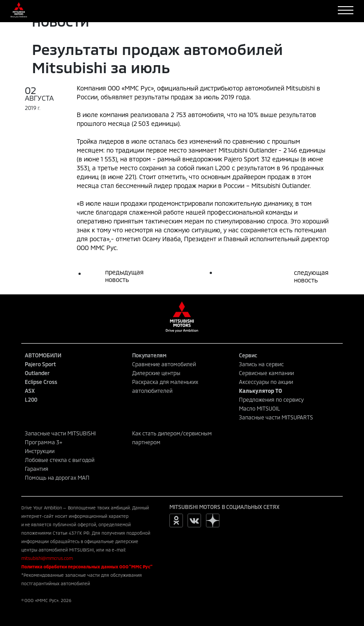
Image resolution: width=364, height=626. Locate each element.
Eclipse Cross (41, 382)
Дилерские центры (156, 373)
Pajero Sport (40, 364)
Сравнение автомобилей (164, 364)
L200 (31, 399)
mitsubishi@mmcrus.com (47, 558)
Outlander (37, 373)
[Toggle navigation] (346, 10)
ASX (30, 391)
